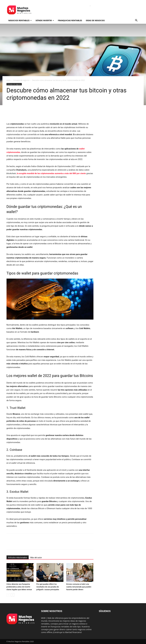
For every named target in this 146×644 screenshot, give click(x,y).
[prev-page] (8, 595)
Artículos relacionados (18, 558)
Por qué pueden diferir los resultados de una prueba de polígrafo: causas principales (48, 587)
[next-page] (13, 595)
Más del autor (36, 558)
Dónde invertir (45, 20)
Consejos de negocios (21, 80)
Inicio (9, 80)
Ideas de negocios (95, 20)
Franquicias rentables (70, 20)
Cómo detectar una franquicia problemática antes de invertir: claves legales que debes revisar (19, 587)
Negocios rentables (20, 20)
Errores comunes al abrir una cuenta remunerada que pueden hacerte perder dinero (79, 587)
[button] (136, 21)
